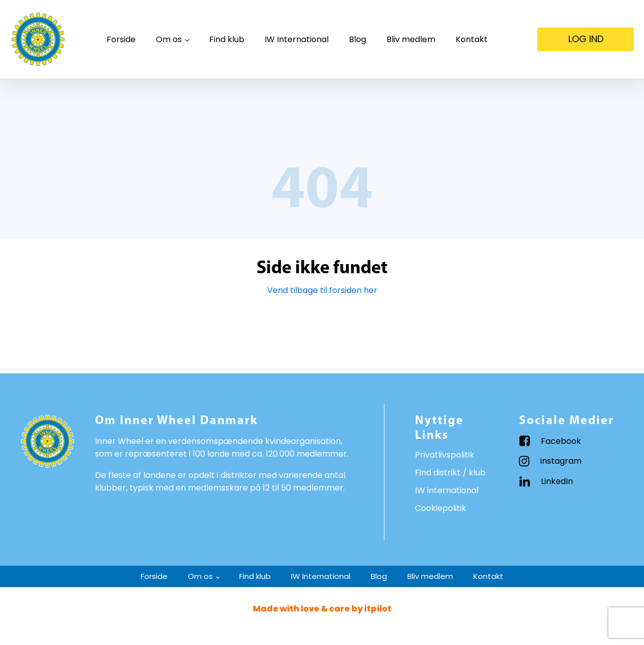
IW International (297, 39)
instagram (561, 461)
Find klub (227, 39)
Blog (358, 39)
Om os (169, 39)
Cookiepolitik (441, 508)
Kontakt (472, 39)
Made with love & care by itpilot (322, 609)
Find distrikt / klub (450, 473)
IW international (447, 490)
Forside (121, 39)
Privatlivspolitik (445, 455)
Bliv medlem (411, 39)
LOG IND (586, 39)
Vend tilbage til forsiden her (322, 290)
